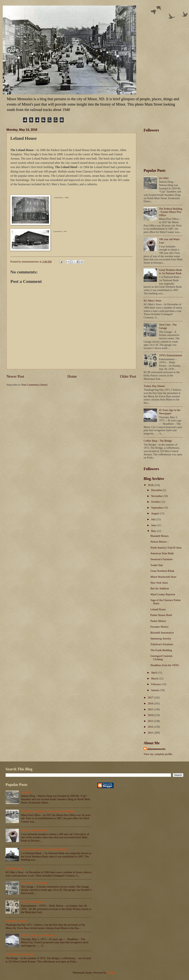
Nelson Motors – (160, 542)
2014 (151, 715)
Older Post (128, 376)
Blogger (111, 973)
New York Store (159, 583)
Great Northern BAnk (162, 571)
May (154, 531)
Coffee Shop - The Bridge (158, 441)
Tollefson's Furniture (162, 644)
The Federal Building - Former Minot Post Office (171, 212)
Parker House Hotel (161, 615)
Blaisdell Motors (160, 536)
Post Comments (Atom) (34, 385)
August (155, 513)
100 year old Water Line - (35, 830)
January (156, 690)
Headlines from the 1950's (165, 665)
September (157, 508)
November (157, 496)
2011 (151, 733)
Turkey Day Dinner (154, 386)
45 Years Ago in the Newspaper (170, 412)
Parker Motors (158, 621)
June (154, 525)
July (154, 519)
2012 (151, 727)
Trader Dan (157, 565)
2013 (151, 721)
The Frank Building (161, 650)
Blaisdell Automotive (162, 633)
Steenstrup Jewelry (161, 639)
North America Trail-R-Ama (166, 548)
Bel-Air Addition (160, 588)
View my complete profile (158, 754)
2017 (151, 698)
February (156, 684)
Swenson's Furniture (162, 559)
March (155, 678)
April (154, 673)
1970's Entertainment (171, 355)
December (157, 490)
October (156, 502)
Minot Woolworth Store (163, 577)
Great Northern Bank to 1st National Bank (170, 272)
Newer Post (15, 376)
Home (72, 376)
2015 (151, 709)
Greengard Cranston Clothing (161, 658)
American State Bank (162, 553)
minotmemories (156, 749)
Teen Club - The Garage (34, 883)
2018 (151, 485)
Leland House (158, 609)
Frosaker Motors (160, 627)
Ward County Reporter (163, 594)
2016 (151, 703)
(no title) (164, 178)
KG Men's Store (152, 301)
